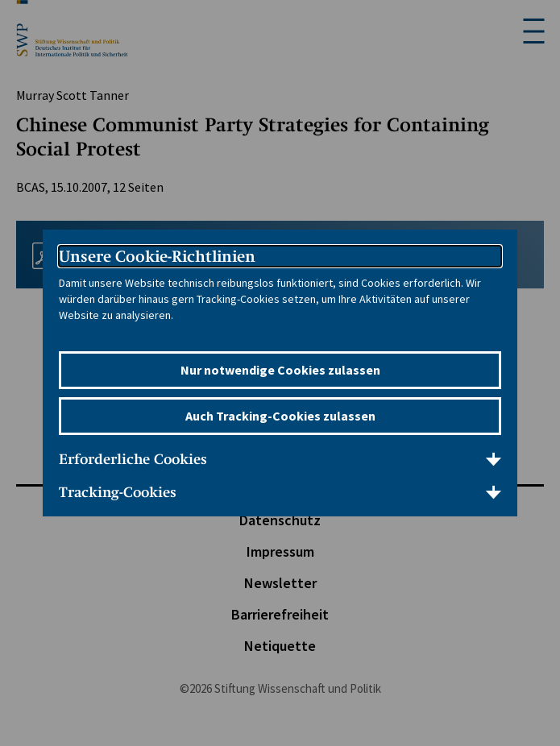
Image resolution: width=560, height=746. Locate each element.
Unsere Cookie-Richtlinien (157, 256)
